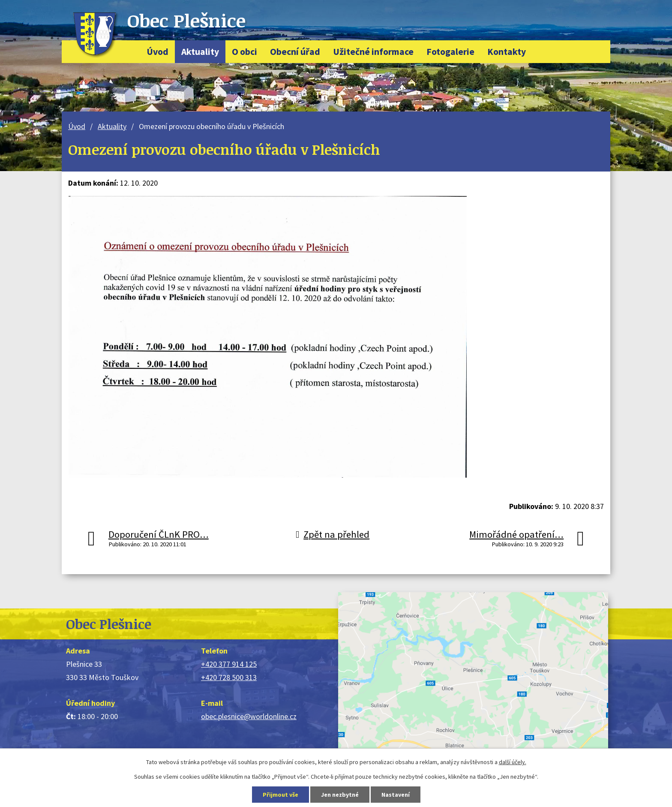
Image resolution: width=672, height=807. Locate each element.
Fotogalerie (450, 52)
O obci (244, 52)
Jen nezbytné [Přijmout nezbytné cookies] (340, 795)
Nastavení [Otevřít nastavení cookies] (396, 795)
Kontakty (507, 52)
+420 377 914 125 (229, 664)
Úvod (157, 52)
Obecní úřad (295, 52)
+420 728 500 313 (229, 677)
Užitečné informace (373, 52)
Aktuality (200, 52)
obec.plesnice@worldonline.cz (249, 716)
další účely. (513, 762)
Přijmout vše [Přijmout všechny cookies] (280, 795)
